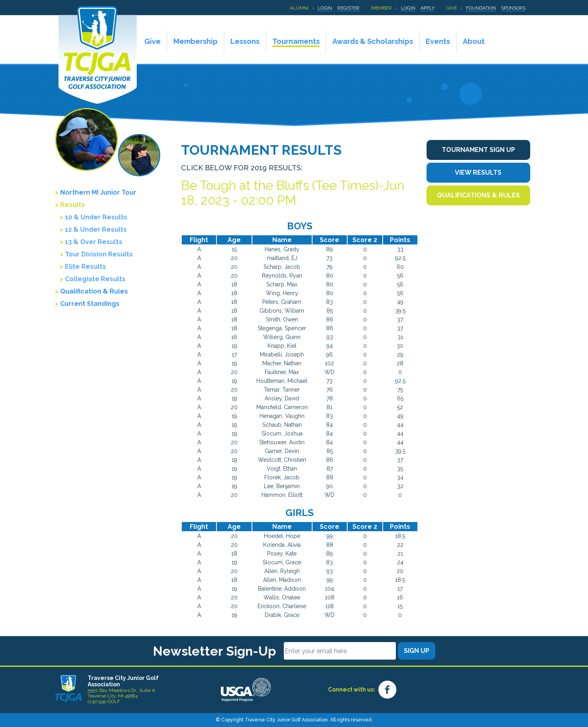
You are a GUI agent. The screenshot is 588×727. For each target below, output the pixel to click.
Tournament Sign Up (478, 150)
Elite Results (86, 267)
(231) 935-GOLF (104, 701)
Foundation (481, 8)
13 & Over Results (94, 242)
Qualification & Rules (94, 291)
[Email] (340, 651)
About (474, 41)
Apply (428, 8)
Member (382, 8)
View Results (478, 172)
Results (73, 205)
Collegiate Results (95, 279)
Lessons (245, 41)
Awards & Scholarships (373, 41)
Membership (196, 41)
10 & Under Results (96, 217)
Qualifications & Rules (478, 195)
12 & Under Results (96, 230)
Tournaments (296, 41)
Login (325, 8)
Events (438, 41)
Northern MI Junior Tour (98, 192)
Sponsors (513, 8)
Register (348, 8)
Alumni (299, 8)
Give (451, 8)
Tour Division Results (99, 254)
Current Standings (90, 304)
